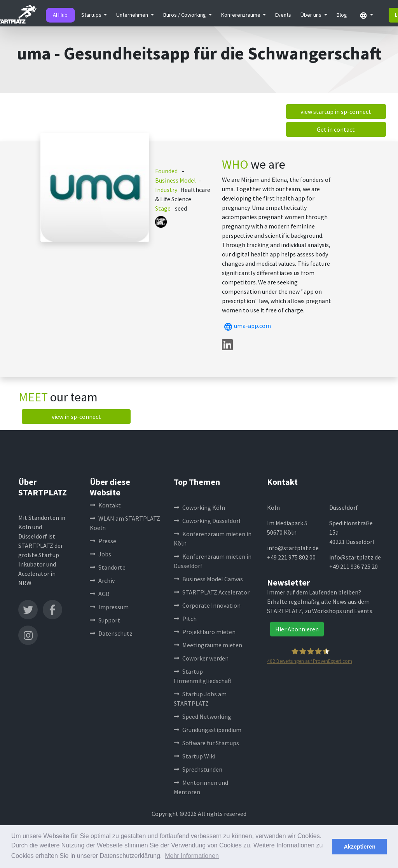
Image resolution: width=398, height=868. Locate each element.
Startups (92, 15)
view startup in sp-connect (336, 112)
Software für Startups (206, 743)
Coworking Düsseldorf (207, 521)
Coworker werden (201, 658)
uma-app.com (246, 326)
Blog (342, 15)
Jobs (100, 554)
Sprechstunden (198, 769)
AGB (100, 594)
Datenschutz (111, 633)
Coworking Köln (199, 507)
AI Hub (60, 15)
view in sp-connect (76, 417)
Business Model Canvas (208, 579)
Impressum (109, 607)
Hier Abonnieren (297, 629)
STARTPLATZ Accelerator (212, 592)
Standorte (108, 567)
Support (105, 620)
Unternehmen (133, 15)
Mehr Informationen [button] (192, 856)
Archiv (102, 580)
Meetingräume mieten (208, 645)
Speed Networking (202, 716)
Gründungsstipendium (208, 730)
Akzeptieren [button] (360, 847)
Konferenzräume (241, 15)
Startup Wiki (195, 756)
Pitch (185, 619)
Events (283, 15)
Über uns (312, 15)
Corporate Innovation (207, 605)
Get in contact (336, 129)
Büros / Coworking (185, 15)
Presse (103, 541)
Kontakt (105, 505)
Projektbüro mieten (205, 632)
